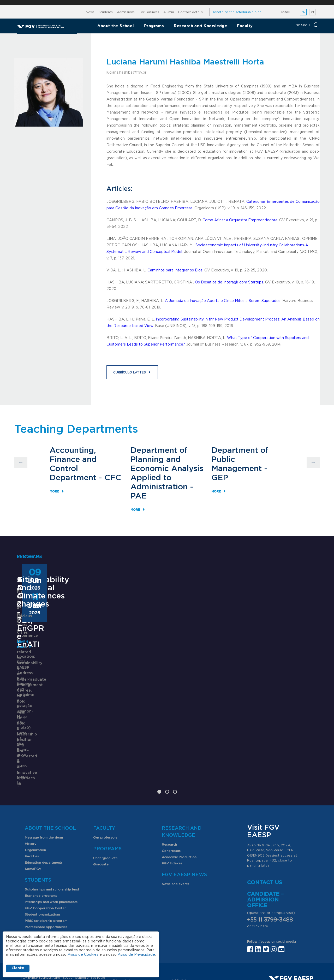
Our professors (105, 793)
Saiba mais (134, 736)
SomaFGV (33, 824)
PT (313, 12)
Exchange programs (41, 851)
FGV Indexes (172, 819)
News (90, 12)
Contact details (190, 12)
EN (303, 12)
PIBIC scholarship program (46, 876)
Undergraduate (105, 813)
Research (169, 800)
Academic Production (179, 812)
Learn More (28, 720)
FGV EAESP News (184, 830)
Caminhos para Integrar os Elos (175, 270)
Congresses (171, 806)
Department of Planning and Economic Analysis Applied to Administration (167, 469)
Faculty (245, 26)
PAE (139, 496)
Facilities (32, 812)
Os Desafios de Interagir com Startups (229, 282)
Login (285, 12)
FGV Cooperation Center (45, 864)
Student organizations (43, 870)
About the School (116, 26)
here (264, 882)
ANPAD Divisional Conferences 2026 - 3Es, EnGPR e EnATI (163, 679)
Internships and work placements (51, 857)
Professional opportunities (46, 882)
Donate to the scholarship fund (237, 12)
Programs (154, 26)
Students (106, 12)
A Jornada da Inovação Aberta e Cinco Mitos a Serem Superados (223, 301)
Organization (35, 805)
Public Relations (183, 936)
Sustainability (43, 671)
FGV (163, 3)
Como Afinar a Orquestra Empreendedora (240, 220)
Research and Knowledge (200, 26)
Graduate (101, 820)
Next (313, 462)
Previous (21, 462)
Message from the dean (44, 793)
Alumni (169, 12)
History (31, 799)
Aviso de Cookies (83, 955)
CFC (113, 478)
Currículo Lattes (130, 372)
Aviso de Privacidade (136, 955)
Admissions (126, 12)
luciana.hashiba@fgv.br (126, 73)
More (54, 491)
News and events (175, 839)
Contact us (265, 838)
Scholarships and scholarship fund (52, 845)
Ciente (18, 968)
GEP (220, 478)
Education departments (44, 818)
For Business (149, 12)
